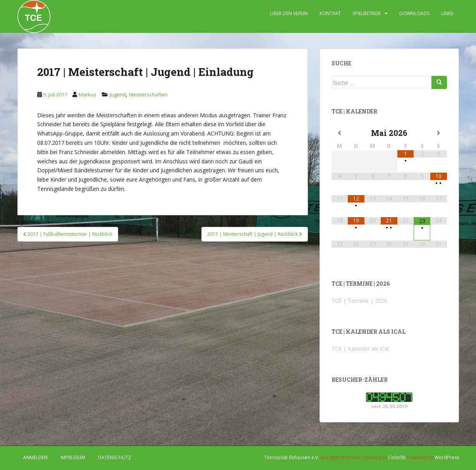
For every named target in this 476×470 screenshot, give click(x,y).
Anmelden (35, 457)
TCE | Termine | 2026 (359, 301)
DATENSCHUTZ (115, 457)
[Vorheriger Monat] (340, 133)
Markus (88, 94)
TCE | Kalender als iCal (360, 349)
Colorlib (397, 457)
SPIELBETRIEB (367, 13)
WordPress (447, 457)
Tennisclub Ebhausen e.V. (292, 457)
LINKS (447, 13)
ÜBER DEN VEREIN (289, 13)
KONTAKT (330, 13)
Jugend (118, 94)
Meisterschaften (148, 94)
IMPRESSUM (73, 457)
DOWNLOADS (414, 13)
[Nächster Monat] (439, 133)
